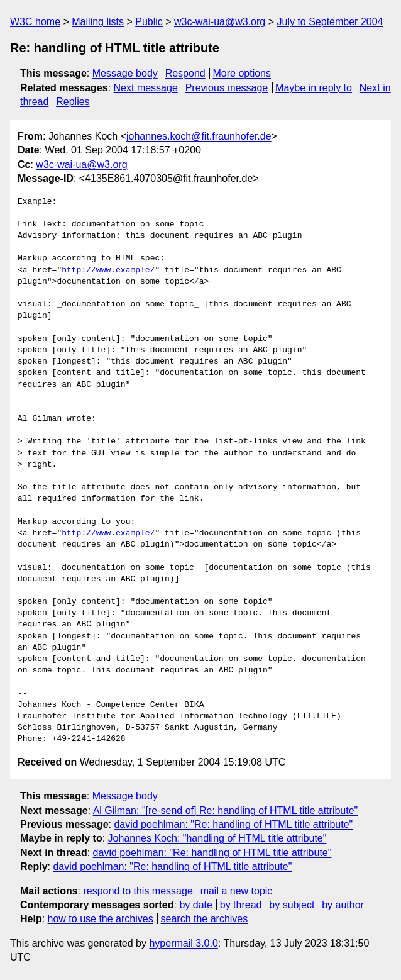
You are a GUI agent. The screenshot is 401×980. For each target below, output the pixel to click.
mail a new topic (237, 891)
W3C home (35, 22)
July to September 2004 (330, 22)
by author (343, 905)
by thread (241, 905)
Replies (73, 102)
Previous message (227, 88)
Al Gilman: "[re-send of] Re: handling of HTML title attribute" (226, 810)
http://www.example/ (108, 270)
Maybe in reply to (314, 88)
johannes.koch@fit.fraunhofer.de (199, 136)
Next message (146, 88)
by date (195, 905)
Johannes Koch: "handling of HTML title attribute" (217, 838)
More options (242, 73)
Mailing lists (98, 22)
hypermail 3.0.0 (183, 943)
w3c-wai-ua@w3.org (220, 22)
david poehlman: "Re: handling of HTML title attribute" (233, 824)
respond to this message (138, 891)
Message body (125, 73)
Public (149, 22)
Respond (185, 73)
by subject (292, 905)
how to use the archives (101, 919)
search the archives (205, 919)
